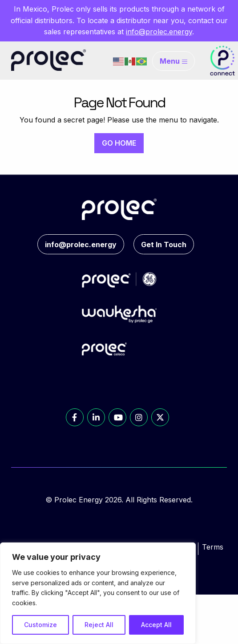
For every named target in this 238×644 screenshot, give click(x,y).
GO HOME (119, 143)
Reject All (99, 625)
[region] (98, 593)
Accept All (156, 625)
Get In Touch (164, 245)
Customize (40, 625)
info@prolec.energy (159, 32)
